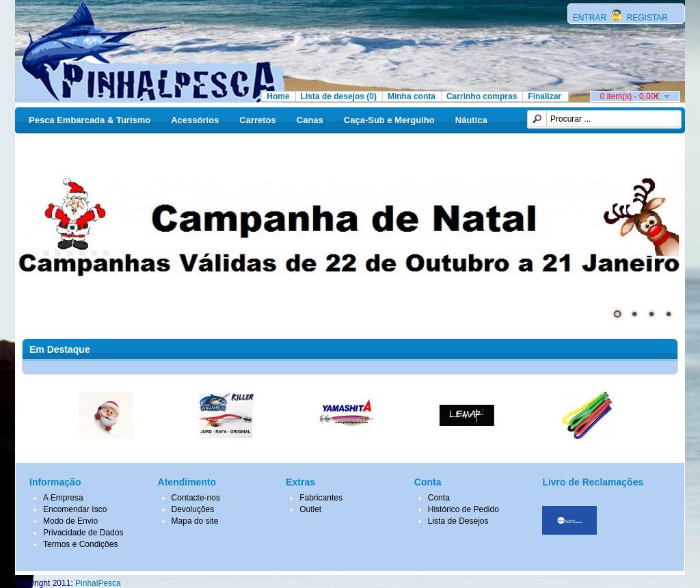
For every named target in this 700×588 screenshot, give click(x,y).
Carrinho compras (482, 96)
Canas (310, 120)
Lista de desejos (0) (339, 96)
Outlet (310, 509)
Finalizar (544, 96)
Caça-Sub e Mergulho (389, 120)
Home (278, 96)
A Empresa (63, 498)
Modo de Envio (70, 521)
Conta (439, 498)
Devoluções (193, 509)
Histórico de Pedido (463, 509)
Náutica (471, 120)
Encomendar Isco (75, 509)
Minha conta (412, 96)
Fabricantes (321, 498)
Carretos (257, 120)
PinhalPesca (98, 583)
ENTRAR (591, 18)
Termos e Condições (80, 544)
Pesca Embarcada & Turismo (90, 120)
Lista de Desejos (458, 521)
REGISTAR (646, 18)
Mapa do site (195, 521)
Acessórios (195, 120)
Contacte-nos (196, 498)
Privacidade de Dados (83, 533)
